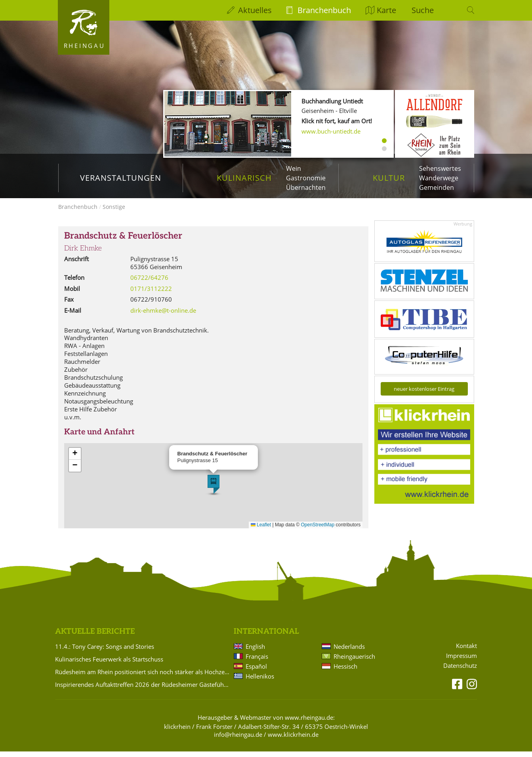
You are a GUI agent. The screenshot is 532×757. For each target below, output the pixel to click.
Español (256, 672)
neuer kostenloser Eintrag (424, 394)
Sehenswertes (440, 168)
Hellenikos (260, 682)
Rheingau (85, 46)
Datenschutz (460, 671)
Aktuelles (255, 10)
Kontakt (466, 651)
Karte (386, 10)
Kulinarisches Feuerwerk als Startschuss (109, 665)
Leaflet (261, 530)
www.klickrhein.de (293, 740)
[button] (214, 490)
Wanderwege (439, 178)
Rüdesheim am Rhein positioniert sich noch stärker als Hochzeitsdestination (143, 677)
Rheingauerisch (354, 662)
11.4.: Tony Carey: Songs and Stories (105, 652)
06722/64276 (149, 283)
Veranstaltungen (121, 178)
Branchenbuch (324, 10)
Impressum (461, 661)
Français (257, 662)
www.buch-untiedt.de (331, 131)
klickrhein (177, 732)
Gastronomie (306, 178)
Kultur (389, 178)
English (255, 652)
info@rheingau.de (238, 740)
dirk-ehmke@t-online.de (163, 316)
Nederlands (349, 652)
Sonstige (114, 212)
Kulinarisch (244, 178)
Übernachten (306, 187)
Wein (294, 168)
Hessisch (345, 672)
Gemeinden (437, 187)
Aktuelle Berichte (95, 637)
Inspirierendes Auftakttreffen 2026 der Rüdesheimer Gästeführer (143, 690)
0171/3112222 (151, 294)
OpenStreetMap (318, 530)
